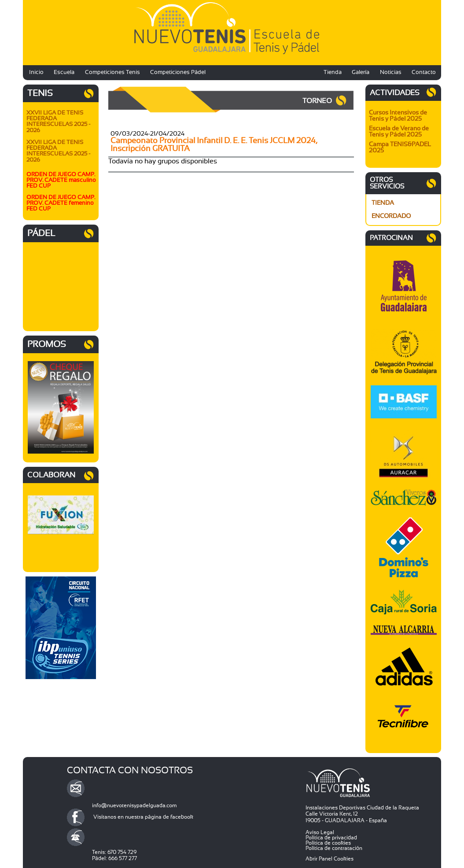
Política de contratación (334, 848)
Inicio (36, 72)
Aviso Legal (320, 832)
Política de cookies (328, 843)
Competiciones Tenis (112, 72)
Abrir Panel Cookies (330, 859)
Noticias (391, 72)
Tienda (333, 72)
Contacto (424, 72)
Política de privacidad (331, 838)
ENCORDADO (391, 216)
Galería (361, 72)
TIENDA (383, 203)
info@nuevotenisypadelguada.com (134, 805)
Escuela (64, 72)
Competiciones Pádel (178, 72)
